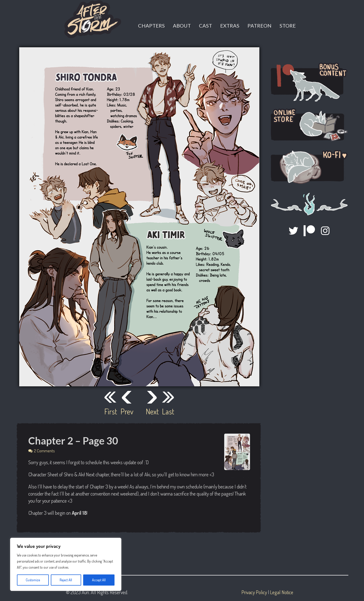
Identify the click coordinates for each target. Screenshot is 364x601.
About (182, 26)
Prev (127, 411)
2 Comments (44, 451)
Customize (33, 580)
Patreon (259, 26)
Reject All (66, 580)
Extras (230, 26)
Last (168, 411)
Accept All (99, 580)
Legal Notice (282, 592)
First (110, 411)
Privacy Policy (254, 592)
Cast (206, 26)
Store (288, 26)
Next (152, 411)
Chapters (151, 26)
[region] (66, 564)
